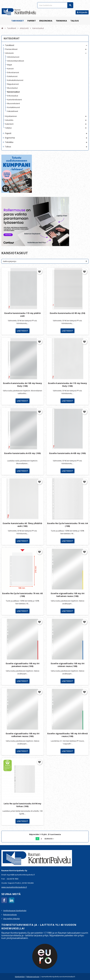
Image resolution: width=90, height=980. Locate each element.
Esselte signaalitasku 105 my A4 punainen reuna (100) (22, 665)
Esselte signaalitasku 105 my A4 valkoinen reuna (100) (22, 735)
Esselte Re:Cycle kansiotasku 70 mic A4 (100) (68, 525)
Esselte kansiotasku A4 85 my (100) (68, 453)
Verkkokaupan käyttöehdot (15, 910)
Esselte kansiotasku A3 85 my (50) (67, 313)
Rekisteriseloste (10, 915)
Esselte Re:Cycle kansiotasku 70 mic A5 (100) (23, 595)
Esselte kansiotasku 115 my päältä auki (22, 315)
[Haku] (55, 5)
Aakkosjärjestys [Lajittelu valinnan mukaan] (10, 261)
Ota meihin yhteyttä (11, 919)
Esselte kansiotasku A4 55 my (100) (23, 453)
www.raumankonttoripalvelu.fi (14, 887)
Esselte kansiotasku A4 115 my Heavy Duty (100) (67, 385)
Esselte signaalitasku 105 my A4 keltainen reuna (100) (67, 595)
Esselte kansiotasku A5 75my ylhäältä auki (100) (22, 525)
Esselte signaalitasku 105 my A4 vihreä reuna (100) (68, 735)
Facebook (4, 900)
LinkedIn (11, 900)
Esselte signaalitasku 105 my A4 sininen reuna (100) (67, 665)
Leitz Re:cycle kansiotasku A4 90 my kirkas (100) (22, 805)
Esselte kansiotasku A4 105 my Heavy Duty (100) (22, 385)
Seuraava (49, 839)
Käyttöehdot (20, 977)
